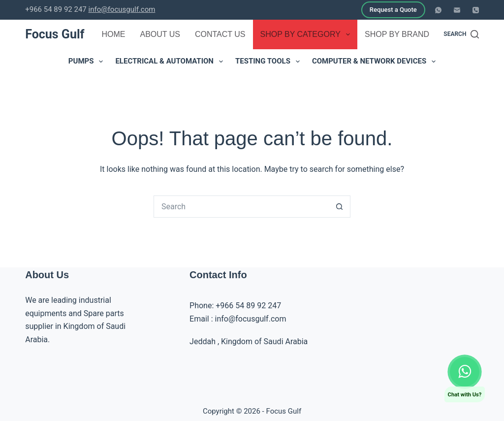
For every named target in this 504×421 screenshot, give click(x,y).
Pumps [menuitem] (88, 62)
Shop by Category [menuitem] (307, 34)
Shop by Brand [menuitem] (404, 34)
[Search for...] (241, 207)
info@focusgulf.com (122, 9)
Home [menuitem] (113, 34)
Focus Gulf (55, 34)
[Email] (457, 10)
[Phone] (476, 10)
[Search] (461, 34)
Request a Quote (393, 10)
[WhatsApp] (438, 10)
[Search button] (339, 207)
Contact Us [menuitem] (220, 34)
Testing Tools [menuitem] (269, 62)
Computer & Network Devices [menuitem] (376, 62)
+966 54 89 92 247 (248, 306)
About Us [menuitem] (160, 34)
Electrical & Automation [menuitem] (171, 62)
